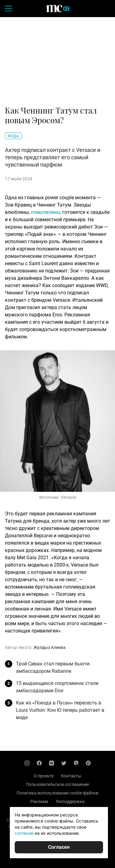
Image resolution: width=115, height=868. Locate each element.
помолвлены (46, 212)
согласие (24, 833)
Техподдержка (70, 801)
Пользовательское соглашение (57, 784)
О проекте (44, 776)
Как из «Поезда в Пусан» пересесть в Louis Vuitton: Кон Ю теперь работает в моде (60, 710)
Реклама (39, 801)
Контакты (71, 776)
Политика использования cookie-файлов (57, 793)
